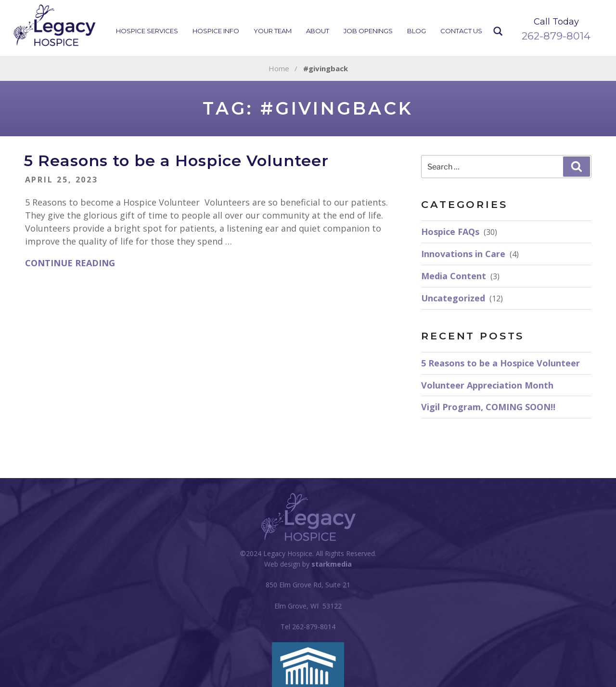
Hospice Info (216, 31)
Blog (417, 31)
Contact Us (461, 31)
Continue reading (70, 263)
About (318, 31)
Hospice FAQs (450, 232)
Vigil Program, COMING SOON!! (488, 407)
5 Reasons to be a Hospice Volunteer (176, 161)
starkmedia (332, 564)
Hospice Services (147, 31)
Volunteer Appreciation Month (487, 385)
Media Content (454, 276)
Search (498, 32)
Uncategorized (453, 298)
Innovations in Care (463, 254)
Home (279, 68)
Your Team (273, 31)
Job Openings (368, 31)
